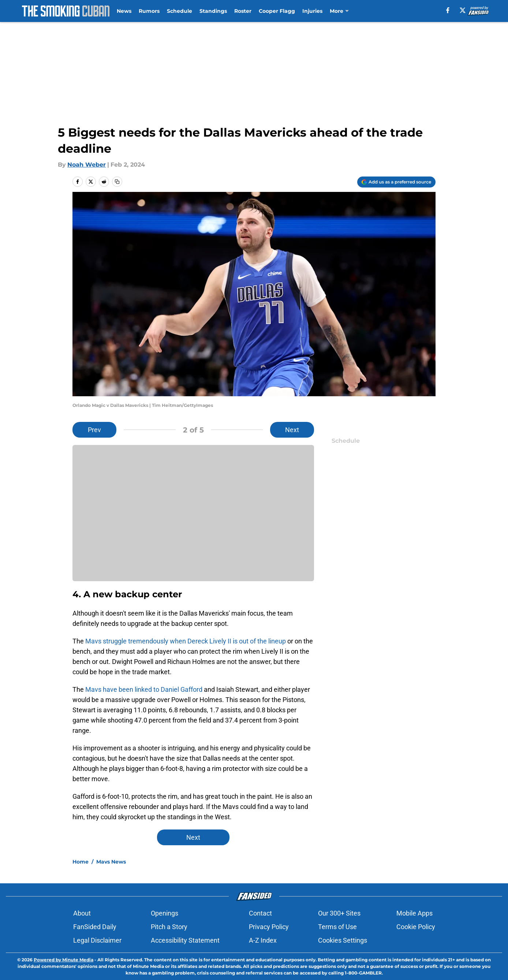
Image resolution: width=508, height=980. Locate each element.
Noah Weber (87, 165)
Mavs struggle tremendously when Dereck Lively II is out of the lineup (186, 641)
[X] (463, 10)
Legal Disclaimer (97, 940)
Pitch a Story (169, 927)
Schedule (180, 11)
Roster (243, 11)
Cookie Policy (416, 927)
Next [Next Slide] (292, 430)
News (124, 11)
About (82, 913)
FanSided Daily (95, 927)
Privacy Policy (269, 927)
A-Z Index (263, 940)
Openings (165, 913)
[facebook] (448, 10)
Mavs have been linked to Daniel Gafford (144, 689)
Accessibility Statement (185, 940)
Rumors (149, 11)
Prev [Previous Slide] (94, 430)
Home (81, 862)
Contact (260, 913)
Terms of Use (337, 927)
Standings (213, 11)
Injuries (312, 11)
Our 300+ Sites (339, 913)
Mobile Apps (414, 913)
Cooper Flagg (277, 11)
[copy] (117, 182)
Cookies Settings (343, 940)
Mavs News (111, 862)
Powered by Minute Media (63, 960)
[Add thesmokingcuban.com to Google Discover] (396, 182)
